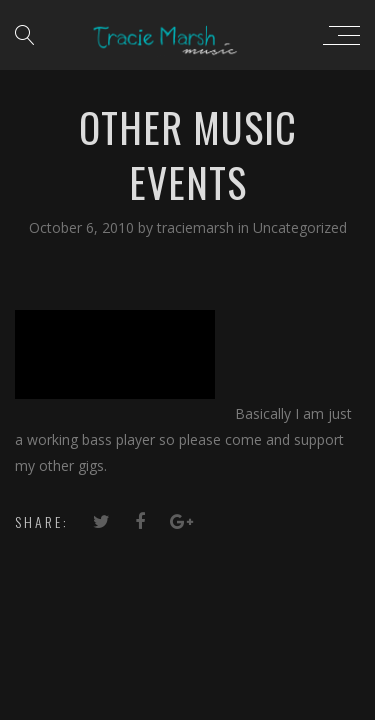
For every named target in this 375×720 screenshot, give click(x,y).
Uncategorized (300, 227)
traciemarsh (197, 227)
